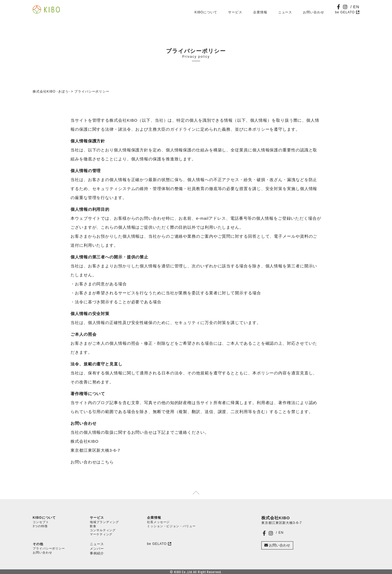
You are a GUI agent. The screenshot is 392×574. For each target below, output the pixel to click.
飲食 (93, 526)
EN (356, 7)
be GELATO (345, 12)
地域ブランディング (104, 522)
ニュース (285, 12)
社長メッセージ (158, 522)
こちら (107, 462)
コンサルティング (103, 530)
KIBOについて (206, 12)
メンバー (97, 549)
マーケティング (101, 534)
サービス (235, 12)
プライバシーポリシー (49, 548)
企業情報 (260, 12)
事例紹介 (97, 553)
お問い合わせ (313, 12)
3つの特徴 (40, 526)
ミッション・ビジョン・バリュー (171, 526)
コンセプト (41, 522)
